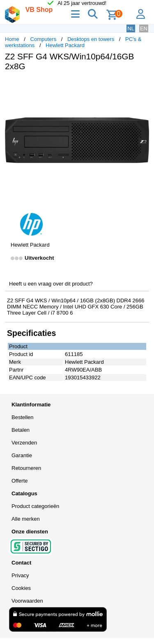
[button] (142, 86)
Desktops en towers (91, 39)
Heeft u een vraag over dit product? (51, 284)
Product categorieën (35, 506)
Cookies (21, 588)
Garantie (22, 455)
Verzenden (24, 443)
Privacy (20, 575)
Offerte (20, 481)
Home (12, 39)
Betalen (21, 430)
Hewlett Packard (65, 45)
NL (131, 28)
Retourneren (26, 468)
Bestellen (22, 417)
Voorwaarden (27, 601)
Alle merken (26, 519)
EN (144, 28)
